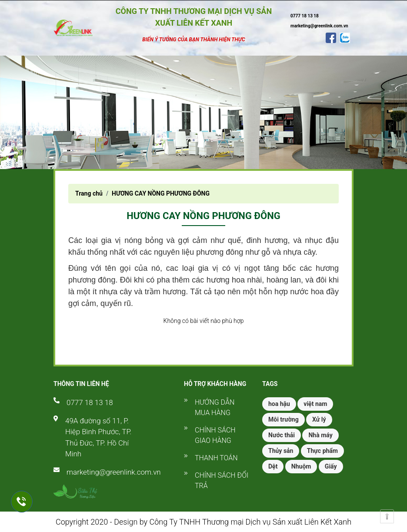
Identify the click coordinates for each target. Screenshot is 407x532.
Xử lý (319, 419)
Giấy (331, 466)
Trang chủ (89, 193)
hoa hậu (279, 404)
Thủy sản (281, 451)
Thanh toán (216, 458)
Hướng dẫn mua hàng (215, 407)
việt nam (315, 404)
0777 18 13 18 (90, 402)
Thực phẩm (322, 451)
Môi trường (284, 419)
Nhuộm (301, 466)
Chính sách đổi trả (222, 480)
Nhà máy (320, 435)
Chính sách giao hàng (215, 435)
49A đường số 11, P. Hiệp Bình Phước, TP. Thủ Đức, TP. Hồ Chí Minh (98, 437)
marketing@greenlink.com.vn (114, 472)
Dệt (273, 466)
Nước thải (282, 435)
